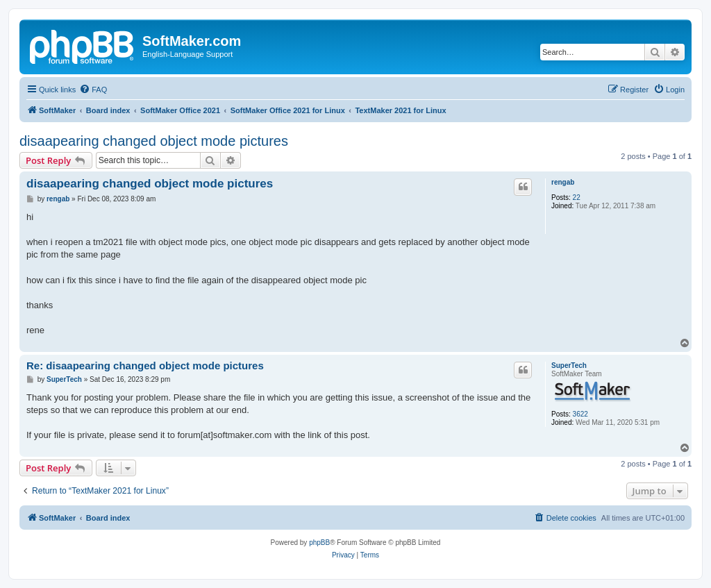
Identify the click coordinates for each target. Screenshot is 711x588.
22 (577, 198)
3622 (580, 414)
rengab (563, 182)
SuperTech (569, 366)
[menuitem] (93, 90)
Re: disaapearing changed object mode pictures (145, 366)
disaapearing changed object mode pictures (154, 141)
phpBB (319, 543)
